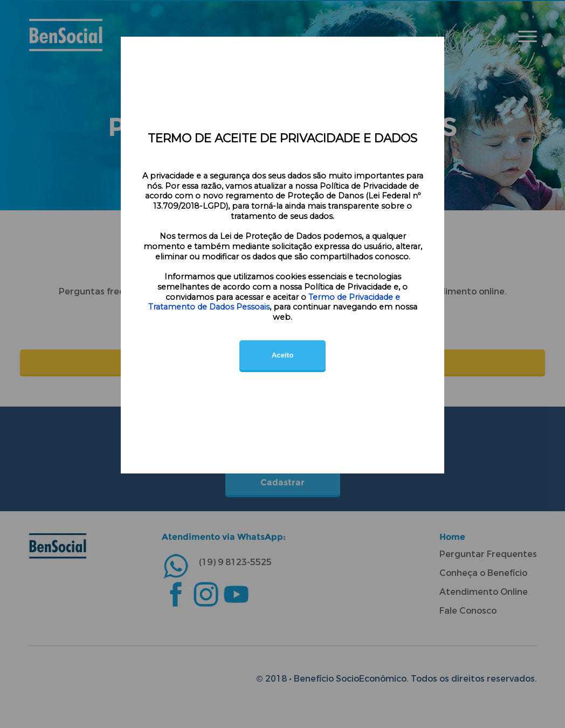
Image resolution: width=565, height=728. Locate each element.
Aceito (283, 355)
